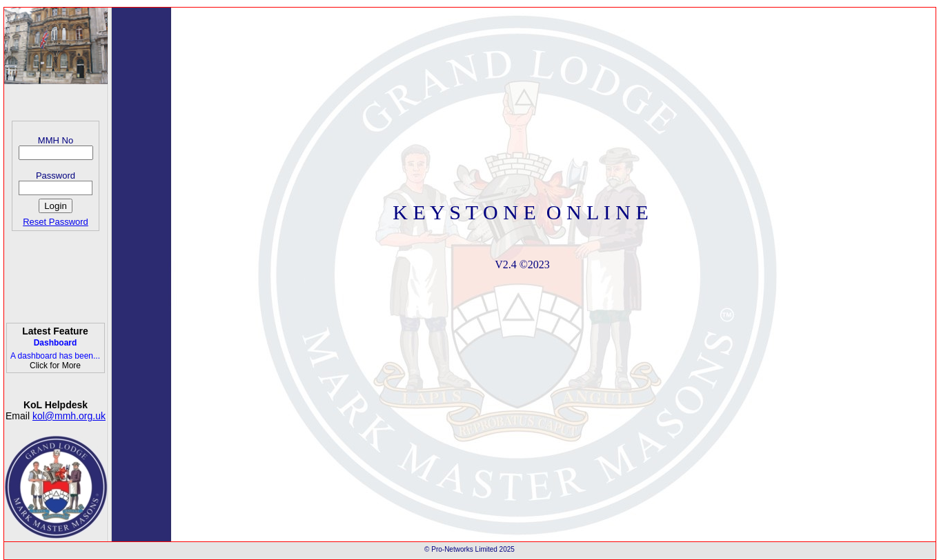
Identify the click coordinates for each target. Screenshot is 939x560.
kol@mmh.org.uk (69, 416)
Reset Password (56, 222)
